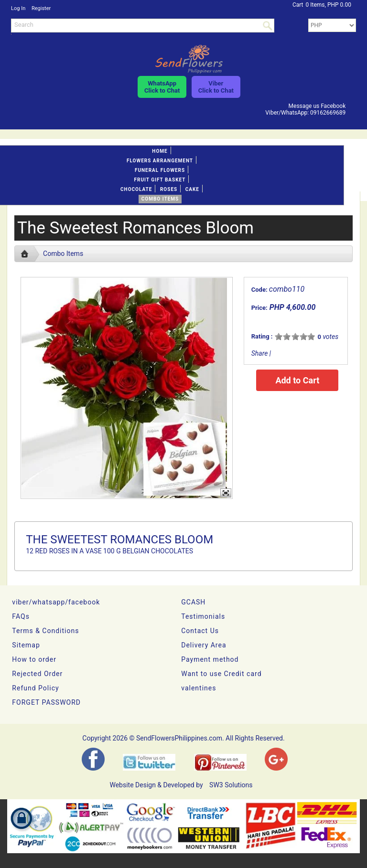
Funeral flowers (160, 170)
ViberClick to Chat (216, 87)
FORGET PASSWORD (46, 702)
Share (260, 353)
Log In (18, 8)
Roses (169, 189)
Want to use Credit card (221, 674)
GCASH (193, 602)
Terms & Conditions (45, 631)
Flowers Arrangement (160, 161)
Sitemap (26, 645)
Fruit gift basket (160, 180)
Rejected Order (37, 674)
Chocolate (136, 189)
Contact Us (200, 631)
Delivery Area (204, 645)
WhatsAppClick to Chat (162, 87)
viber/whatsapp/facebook (56, 602)
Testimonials (203, 616)
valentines (199, 688)
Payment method (210, 659)
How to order (34, 659)
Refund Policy (35, 688)
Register (41, 8)
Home (160, 151)
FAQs (21, 616)
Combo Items (160, 199)
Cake (192, 189)
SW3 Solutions (231, 785)
